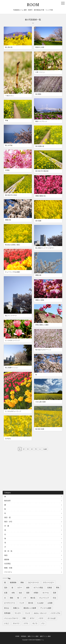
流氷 (6, 588)
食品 (6, 555)
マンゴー (18, 613)
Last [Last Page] (45, 449)
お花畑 (50, 603)
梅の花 (33, 598)
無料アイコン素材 (45, 636)
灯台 (55, 598)
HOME (17, 636)
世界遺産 (7, 613)
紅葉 (6, 593)
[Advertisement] (33, 472)
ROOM (33, 4)
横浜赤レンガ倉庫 (30, 608)
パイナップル (55, 613)
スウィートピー (48, 582)
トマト (26, 623)
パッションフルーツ (11, 618)
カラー (20, 588)
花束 (55, 593)
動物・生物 (8, 568)
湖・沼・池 (8, 551)
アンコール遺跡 (46, 608)
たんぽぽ (40, 603)
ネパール (46, 593)
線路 (28, 588)
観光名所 (7, 501)
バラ (25, 598)
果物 (22, 582)
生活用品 (7, 564)
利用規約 (24, 636)
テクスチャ (8, 572)
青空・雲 (7, 517)
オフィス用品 (38, 588)
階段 (12, 598)
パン (43, 623)
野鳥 (58, 588)
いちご (7, 623)
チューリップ (44, 598)
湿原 (28, 593)
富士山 (7, 608)
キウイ (32, 618)
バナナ (41, 618)
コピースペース (33, 582)
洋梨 (24, 618)
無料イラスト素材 (33, 636)
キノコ (35, 623)
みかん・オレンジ (40, 613)
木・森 (7, 526)
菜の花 (31, 603)
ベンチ (22, 603)
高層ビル (16, 608)
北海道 (50, 588)
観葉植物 (13, 582)
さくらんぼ (52, 618)
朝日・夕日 (8, 522)
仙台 (20, 593)
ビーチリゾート (10, 603)
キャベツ (16, 623)
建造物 (7, 559)
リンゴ (27, 613)
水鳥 (13, 593)
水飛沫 (36, 593)
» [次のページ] (40, 449)
